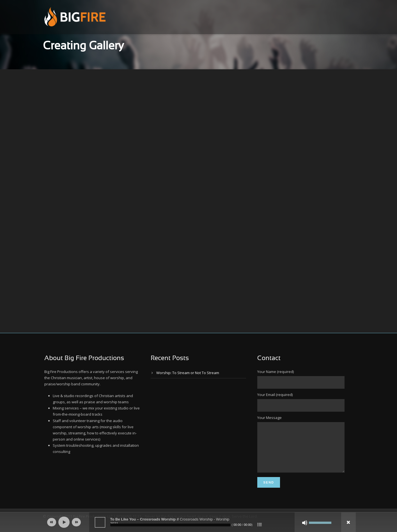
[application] (199, 522)
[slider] (170, 525)
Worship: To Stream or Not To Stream (188, 373)
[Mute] (305, 523)
